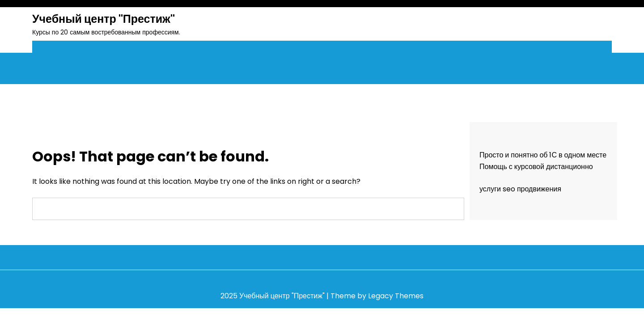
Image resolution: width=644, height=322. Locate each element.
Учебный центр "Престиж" (104, 19)
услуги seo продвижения (520, 189)
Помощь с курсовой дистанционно (536, 167)
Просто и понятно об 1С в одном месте (543, 155)
